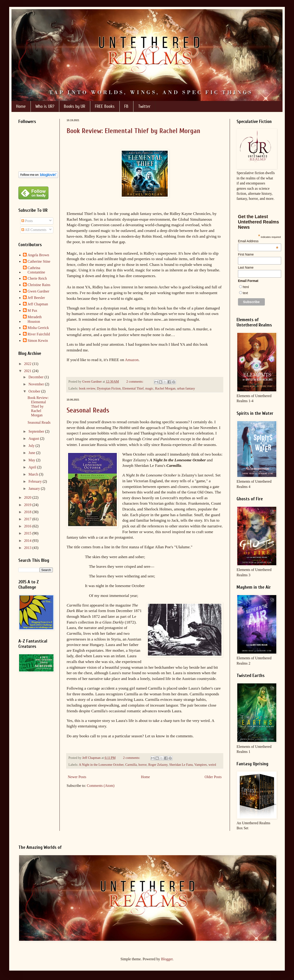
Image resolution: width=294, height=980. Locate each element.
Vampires (201, 765)
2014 (28, 541)
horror (143, 765)
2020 (28, 497)
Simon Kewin (38, 341)
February (36, 481)
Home (21, 106)
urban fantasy (186, 388)
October (35, 391)
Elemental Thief (133, 388)
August (34, 438)
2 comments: (135, 381)
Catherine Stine (39, 261)
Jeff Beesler (36, 298)
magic (149, 388)
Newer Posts (77, 777)
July (32, 446)
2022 (28, 364)
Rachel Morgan (165, 388)
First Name (246, 254)
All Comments (34, 230)
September (37, 431)
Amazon (132, 360)
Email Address (258, 241)
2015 (28, 533)
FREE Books (105, 106)
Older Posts (213, 777)
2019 (28, 505)
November (37, 384)
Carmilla (131, 765)
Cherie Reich (37, 278)
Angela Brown (38, 255)
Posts (27, 221)
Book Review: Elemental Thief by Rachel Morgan (133, 131)
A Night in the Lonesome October (101, 765)
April (33, 467)
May (32, 460)
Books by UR (75, 106)
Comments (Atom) (101, 786)
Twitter (144, 106)
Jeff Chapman (38, 304)
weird (212, 765)
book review (87, 388)
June (32, 453)
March (34, 474)
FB (126, 106)
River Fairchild (39, 334)
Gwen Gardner (38, 291)
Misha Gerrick (38, 328)
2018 (28, 512)
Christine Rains (39, 285)
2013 (28, 548)
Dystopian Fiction (109, 388)
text (245, 293)
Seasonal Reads (88, 410)
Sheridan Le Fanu (181, 765)
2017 (28, 519)
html (246, 287)
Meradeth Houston (35, 319)
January (35, 489)
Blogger (167, 959)
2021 (28, 371)
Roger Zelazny (158, 765)
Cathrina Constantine (36, 270)
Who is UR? (45, 106)
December (37, 377)
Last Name (246, 267)
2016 (28, 526)
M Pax (32, 310)
